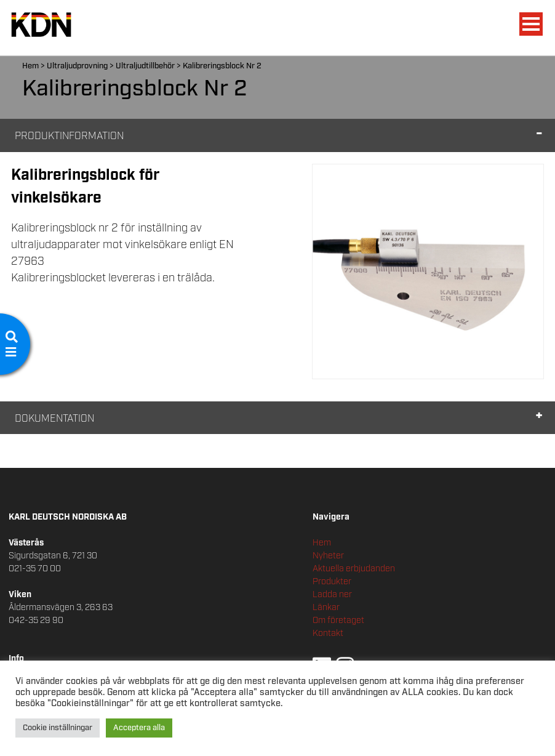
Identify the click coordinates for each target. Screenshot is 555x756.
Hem (30, 66)
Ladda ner (332, 595)
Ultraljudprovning (77, 66)
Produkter (332, 582)
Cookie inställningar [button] (58, 728)
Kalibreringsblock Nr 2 (222, 66)
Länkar (326, 608)
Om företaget (338, 621)
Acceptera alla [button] (139, 728)
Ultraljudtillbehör (145, 66)
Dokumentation (54, 419)
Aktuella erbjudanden (354, 569)
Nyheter (328, 556)
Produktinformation (69, 136)
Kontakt (328, 633)
